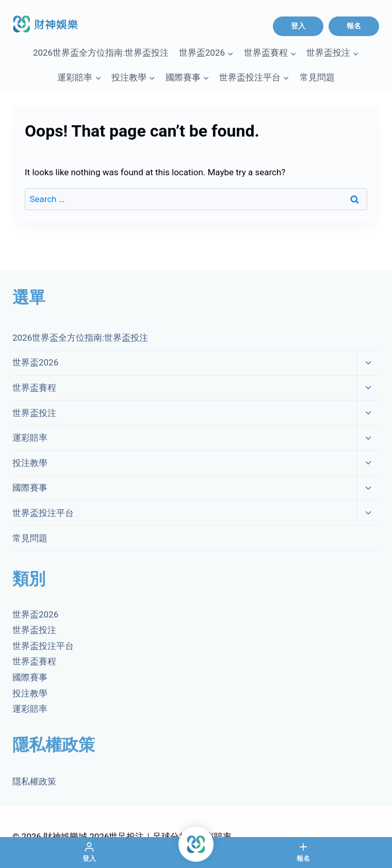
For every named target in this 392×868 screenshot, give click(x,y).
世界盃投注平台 (43, 513)
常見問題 (317, 77)
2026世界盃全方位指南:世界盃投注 (101, 53)
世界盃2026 (35, 362)
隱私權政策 (34, 781)
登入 (298, 26)
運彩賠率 (30, 438)
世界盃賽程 (34, 388)
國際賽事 (30, 488)
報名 (354, 26)
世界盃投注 (34, 413)
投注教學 (30, 463)
